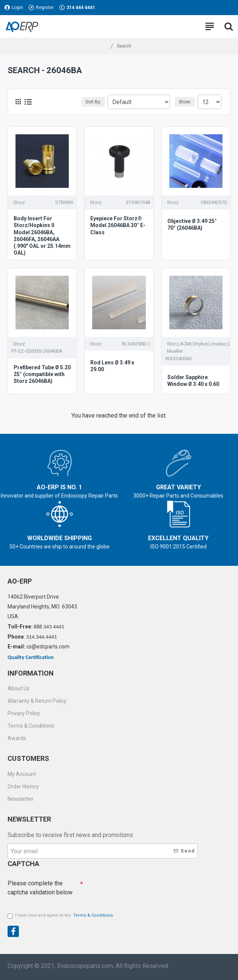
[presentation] (136, 890)
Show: (185, 102)
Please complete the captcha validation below (40, 888)
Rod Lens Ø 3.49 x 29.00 (112, 366)
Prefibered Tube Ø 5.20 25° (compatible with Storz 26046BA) (42, 374)
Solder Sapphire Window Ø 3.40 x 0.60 (193, 381)
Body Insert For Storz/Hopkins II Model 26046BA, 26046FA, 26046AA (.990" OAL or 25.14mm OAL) (42, 236)
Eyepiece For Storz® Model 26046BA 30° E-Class (118, 225)
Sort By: (93, 102)
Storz (19, 202)
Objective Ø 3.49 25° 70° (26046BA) (192, 224)
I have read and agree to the (61, 916)
